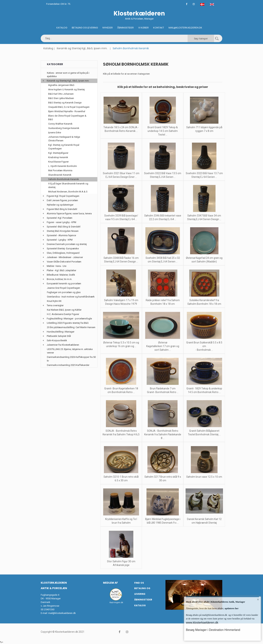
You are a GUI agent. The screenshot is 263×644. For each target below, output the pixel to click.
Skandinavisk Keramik (60, 175)
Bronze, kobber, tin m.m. (59, 279)
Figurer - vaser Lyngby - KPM (61, 222)
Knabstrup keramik (58, 157)
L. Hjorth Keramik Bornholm (63, 166)
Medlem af (110, 583)
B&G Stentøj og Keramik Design (65, 103)
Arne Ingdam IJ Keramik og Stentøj (66, 89)
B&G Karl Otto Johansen (61, 94)
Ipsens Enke (55, 133)
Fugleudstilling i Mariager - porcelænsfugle (69, 319)
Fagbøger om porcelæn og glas (64, 292)
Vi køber (143, 28)
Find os (139, 583)
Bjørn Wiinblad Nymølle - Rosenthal (67, 111)
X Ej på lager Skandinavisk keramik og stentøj (68, 185)
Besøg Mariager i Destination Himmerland (213, 630)
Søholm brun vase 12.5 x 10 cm (204, 477)
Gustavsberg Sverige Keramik (64, 128)
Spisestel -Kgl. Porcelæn (60, 218)
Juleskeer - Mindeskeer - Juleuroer (65, 257)
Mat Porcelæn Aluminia (60, 170)
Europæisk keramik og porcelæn (64, 284)
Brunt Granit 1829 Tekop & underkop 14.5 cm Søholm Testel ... (163, 131)
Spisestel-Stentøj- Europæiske (63, 248)
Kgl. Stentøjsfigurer (58, 153)
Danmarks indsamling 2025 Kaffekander (68, 365)
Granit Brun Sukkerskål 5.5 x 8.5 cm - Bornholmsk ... (204, 346)
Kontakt (159, 28)
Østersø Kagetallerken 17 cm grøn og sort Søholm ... (163, 346)
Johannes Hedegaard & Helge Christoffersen (64, 139)
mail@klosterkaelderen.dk (62, 613)
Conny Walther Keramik (60, 124)
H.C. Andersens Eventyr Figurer (63, 314)
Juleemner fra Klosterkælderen (63, 345)
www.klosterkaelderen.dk (202, 623)
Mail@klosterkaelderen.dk (185, 28)
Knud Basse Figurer (58, 162)
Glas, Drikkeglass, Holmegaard (63, 253)
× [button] (258, 599)
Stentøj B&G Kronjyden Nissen (63, 231)
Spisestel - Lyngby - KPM (60, 240)
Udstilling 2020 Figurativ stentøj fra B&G (68, 323)
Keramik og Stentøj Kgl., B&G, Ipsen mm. (82, 48)
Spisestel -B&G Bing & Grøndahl (64, 227)
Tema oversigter (55, 305)
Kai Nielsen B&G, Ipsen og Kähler (64, 310)
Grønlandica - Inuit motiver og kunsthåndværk (71, 297)
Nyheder (108, 28)
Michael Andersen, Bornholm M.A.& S (68, 192)
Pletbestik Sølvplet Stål (59, 336)
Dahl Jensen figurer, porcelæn (62, 200)
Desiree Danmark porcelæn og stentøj (67, 244)
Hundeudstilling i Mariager (61, 332)
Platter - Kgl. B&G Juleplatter (61, 270)
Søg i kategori (201, 39)
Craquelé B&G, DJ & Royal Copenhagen (69, 107)
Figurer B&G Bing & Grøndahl (62, 209)
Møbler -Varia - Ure (57, 266)
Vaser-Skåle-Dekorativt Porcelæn (64, 262)
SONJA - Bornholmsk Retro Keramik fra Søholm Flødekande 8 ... (163, 434)
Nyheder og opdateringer (60, 205)
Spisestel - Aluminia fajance (61, 235)
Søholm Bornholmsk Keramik (64, 179)
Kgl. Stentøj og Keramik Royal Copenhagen (64, 147)
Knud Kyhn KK (54, 301)
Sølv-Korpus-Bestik (57, 340)
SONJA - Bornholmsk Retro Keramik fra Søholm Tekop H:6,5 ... (121, 434)
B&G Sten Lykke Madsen (61, 98)
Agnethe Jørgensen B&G (61, 85)
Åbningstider (125, 28)
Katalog (62, 28)
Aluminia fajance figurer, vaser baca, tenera (69, 213)
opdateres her (231, 608)
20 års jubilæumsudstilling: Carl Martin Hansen (71, 327)
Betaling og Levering (85, 28)
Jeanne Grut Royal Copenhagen (63, 288)
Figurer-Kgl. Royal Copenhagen (63, 196)
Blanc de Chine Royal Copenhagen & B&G (67, 118)
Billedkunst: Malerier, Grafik (61, 275)
